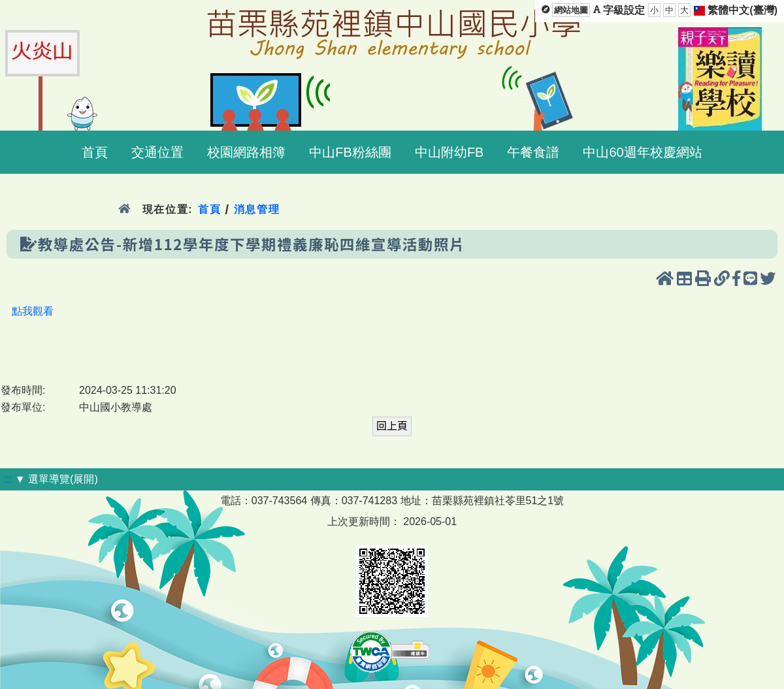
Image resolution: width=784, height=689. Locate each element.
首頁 (209, 209)
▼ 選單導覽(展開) (57, 479)
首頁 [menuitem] (95, 152)
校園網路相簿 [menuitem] (246, 152)
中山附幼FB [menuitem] (449, 152)
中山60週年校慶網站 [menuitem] (642, 152)
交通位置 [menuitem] (157, 152)
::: (8, 479)
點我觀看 (33, 311)
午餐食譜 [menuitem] (533, 152)
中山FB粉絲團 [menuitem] (350, 152)
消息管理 (257, 209)
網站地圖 (571, 10)
